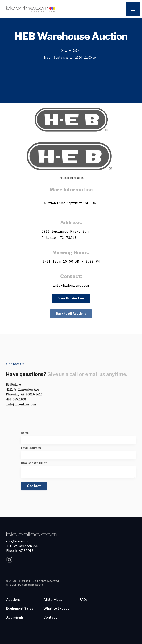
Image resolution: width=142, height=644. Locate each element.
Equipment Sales (20, 609)
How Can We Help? (34, 465)
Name (25, 435)
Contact (50, 617)
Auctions (13, 600)
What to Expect (56, 609)
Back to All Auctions (71, 314)
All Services (53, 600)
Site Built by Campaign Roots (24, 585)
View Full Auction (71, 298)
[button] (133, 9)
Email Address (31, 450)
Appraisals (15, 617)
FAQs (83, 600)
